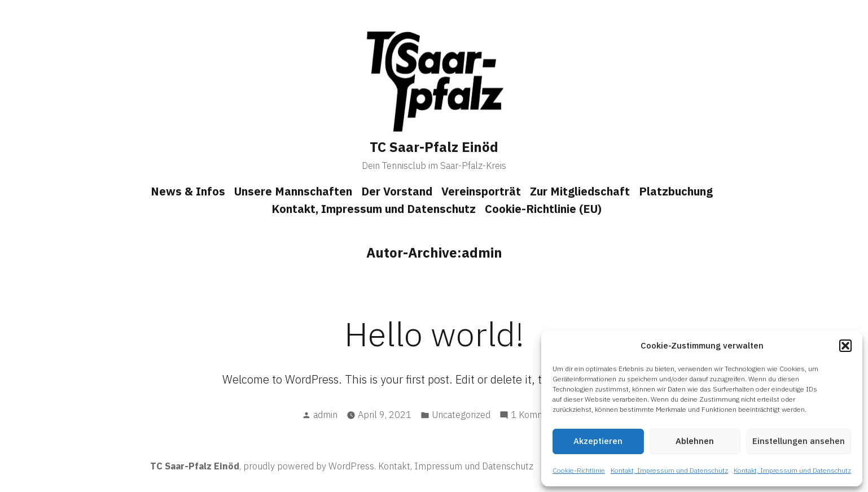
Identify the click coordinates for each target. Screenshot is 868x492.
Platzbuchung (676, 191)
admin (325, 415)
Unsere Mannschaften (293, 191)
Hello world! (434, 334)
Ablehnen (695, 441)
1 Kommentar (539, 415)
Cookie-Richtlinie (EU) (543, 209)
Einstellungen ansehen (799, 441)
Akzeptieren (598, 441)
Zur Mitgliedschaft (580, 191)
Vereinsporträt (481, 191)
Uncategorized (461, 415)
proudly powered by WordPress (309, 466)
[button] (845, 346)
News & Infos (188, 191)
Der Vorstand (397, 191)
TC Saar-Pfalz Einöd (434, 147)
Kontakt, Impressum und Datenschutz (669, 470)
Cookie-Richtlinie (579, 470)
